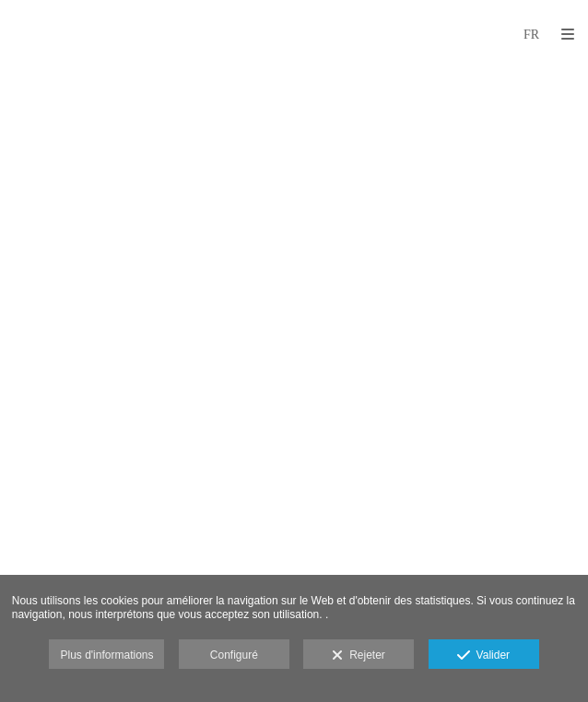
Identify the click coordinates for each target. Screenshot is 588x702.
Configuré (234, 655)
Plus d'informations (106, 655)
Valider (483, 656)
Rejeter (358, 656)
